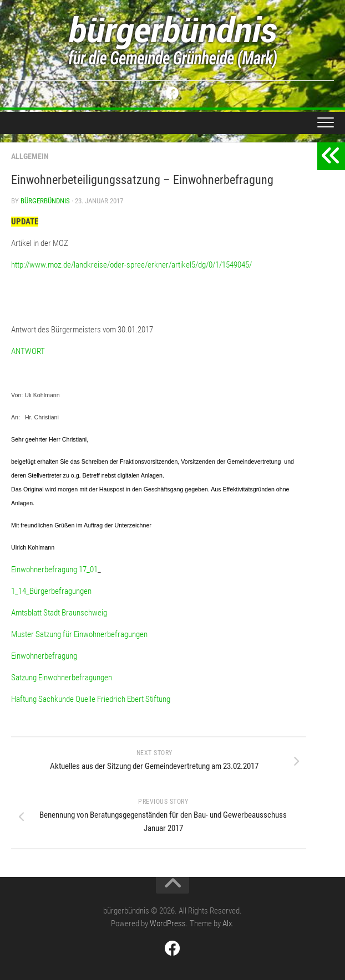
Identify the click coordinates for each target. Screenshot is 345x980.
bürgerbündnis (45, 201)
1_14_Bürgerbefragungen (51, 591)
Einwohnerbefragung (44, 656)
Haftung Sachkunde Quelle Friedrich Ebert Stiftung (91, 699)
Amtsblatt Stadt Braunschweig (59, 613)
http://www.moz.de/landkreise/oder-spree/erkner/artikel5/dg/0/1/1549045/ (131, 265)
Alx (227, 923)
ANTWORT (28, 351)
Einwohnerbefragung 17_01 (54, 569)
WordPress (168, 923)
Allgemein (30, 156)
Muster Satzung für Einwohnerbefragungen (79, 634)
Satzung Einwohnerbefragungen (62, 678)
